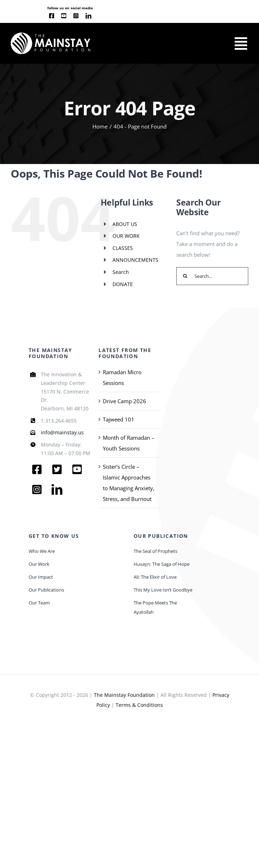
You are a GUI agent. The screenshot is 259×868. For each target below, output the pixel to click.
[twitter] (57, 469)
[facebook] (52, 16)
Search (121, 272)
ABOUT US (125, 224)
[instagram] (76, 16)
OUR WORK (126, 236)
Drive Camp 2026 (124, 401)
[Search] (185, 276)
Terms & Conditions (139, 705)
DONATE (123, 284)
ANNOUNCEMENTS (135, 260)
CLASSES (123, 248)
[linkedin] (88, 16)
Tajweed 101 (119, 419)
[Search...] (212, 276)
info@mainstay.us (62, 432)
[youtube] (64, 16)
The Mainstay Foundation (124, 695)
